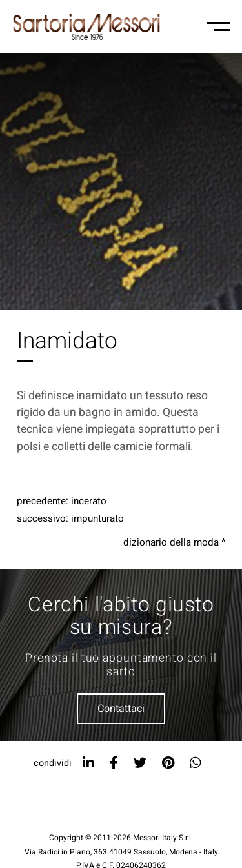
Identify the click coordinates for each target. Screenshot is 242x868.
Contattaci (121, 709)
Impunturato (97, 518)
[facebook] (114, 763)
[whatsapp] (196, 763)
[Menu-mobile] (218, 26)
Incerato (89, 501)
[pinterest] (168, 763)
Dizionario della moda (171, 542)
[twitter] (140, 763)
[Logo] (86, 26)
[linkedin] (88, 763)
